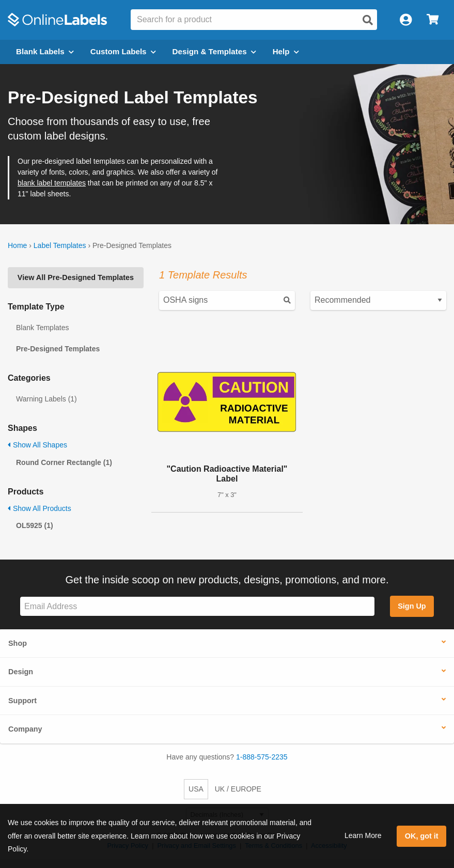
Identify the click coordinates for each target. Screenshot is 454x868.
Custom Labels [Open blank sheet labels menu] (123, 51)
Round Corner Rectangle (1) (64, 462)
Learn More (363, 835)
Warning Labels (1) (46, 399)
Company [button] (25, 729)
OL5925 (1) (35, 525)
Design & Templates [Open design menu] (214, 51)
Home (17, 245)
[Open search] (368, 20)
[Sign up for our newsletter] (197, 606)
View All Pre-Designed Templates (76, 277)
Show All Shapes (37, 445)
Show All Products (40, 508)
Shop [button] (18, 643)
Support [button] (22, 701)
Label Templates (60, 245)
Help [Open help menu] (286, 51)
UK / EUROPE (238, 789)
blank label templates (52, 183)
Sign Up (412, 606)
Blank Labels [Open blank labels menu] (45, 51)
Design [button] (21, 672)
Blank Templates (42, 328)
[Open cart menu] (433, 20)
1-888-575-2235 (262, 757)
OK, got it (422, 836)
